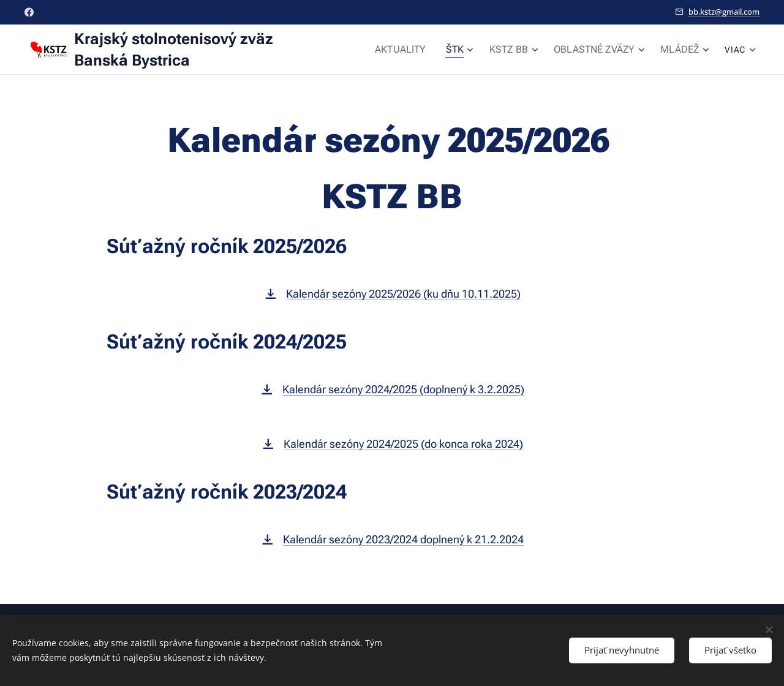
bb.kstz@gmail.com (724, 12)
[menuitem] (417, 50)
